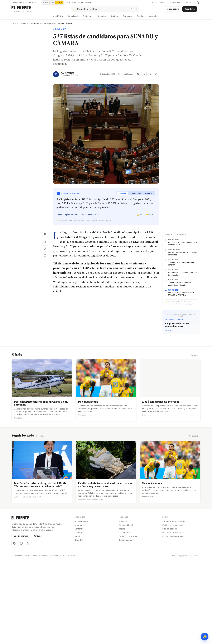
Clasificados (176, 3)
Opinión (141, 18)
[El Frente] (28, 10)
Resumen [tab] (122, 196)
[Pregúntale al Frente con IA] (105, 10)
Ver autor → (196, 500)
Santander (88, 18)
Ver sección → (195, 581)
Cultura (115, 18)
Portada (15, 26)
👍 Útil (139, 217)
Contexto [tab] (149, 196)
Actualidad (74, 18)
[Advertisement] (106, 256)
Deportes (102, 18)
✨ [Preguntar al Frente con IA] (205, 637)
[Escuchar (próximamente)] (156, 77)
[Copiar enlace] (150, 77)
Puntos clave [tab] (136, 196)
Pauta (188, 3)
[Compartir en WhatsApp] (144, 77)
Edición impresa (159, 3)
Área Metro (58, 18)
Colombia (154, 18)
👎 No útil (150, 217)
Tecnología (128, 18)
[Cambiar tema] (198, 3)
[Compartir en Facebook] (138, 77)
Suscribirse (190, 10)
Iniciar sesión (173, 10)
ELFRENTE (69, 75)
